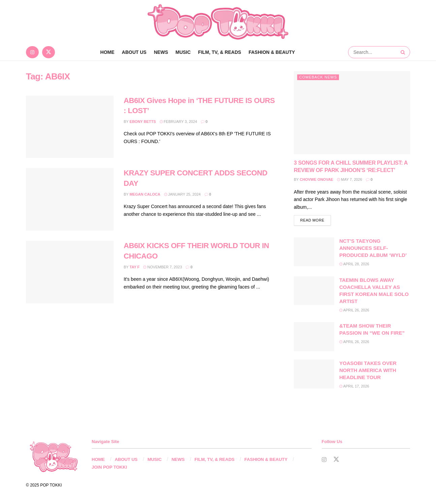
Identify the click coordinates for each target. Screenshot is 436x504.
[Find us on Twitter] (49, 52)
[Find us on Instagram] (32, 52)
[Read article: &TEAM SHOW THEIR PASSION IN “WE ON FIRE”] (314, 337)
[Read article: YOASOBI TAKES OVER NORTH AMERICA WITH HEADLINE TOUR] (314, 375)
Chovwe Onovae (317, 179)
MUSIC (183, 52)
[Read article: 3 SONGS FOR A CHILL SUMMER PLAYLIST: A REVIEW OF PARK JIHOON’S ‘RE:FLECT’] (352, 113)
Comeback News (318, 77)
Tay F (135, 267)
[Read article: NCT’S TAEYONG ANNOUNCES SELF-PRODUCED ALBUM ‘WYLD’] (314, 253)
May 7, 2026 (350, 179)
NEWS (161, 52)
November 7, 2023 (163, 267)
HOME (98, 460)
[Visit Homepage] (218, 22)
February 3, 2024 (178, 122)
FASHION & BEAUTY (272, 52)
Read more (316, 220)
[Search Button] (404, 52)
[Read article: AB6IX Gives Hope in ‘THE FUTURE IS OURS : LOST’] (70, 127)
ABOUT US (134, 52)
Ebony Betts (143, 122)
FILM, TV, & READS (220, 52)
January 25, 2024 (182, 194)
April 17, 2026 (354, 387)
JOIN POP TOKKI (109, 468)
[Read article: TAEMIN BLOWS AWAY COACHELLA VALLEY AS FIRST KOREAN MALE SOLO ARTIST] (314, 292)
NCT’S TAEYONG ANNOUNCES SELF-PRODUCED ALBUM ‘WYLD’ (373, 249)
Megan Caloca (145, 194)
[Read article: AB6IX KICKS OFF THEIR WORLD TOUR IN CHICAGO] (70, 272)
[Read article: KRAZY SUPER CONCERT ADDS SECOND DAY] (70, 199)
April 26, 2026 (354, 311)
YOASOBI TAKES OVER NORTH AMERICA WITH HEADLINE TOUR (368, 371)
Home (107, 52)
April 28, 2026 (354, 265)
